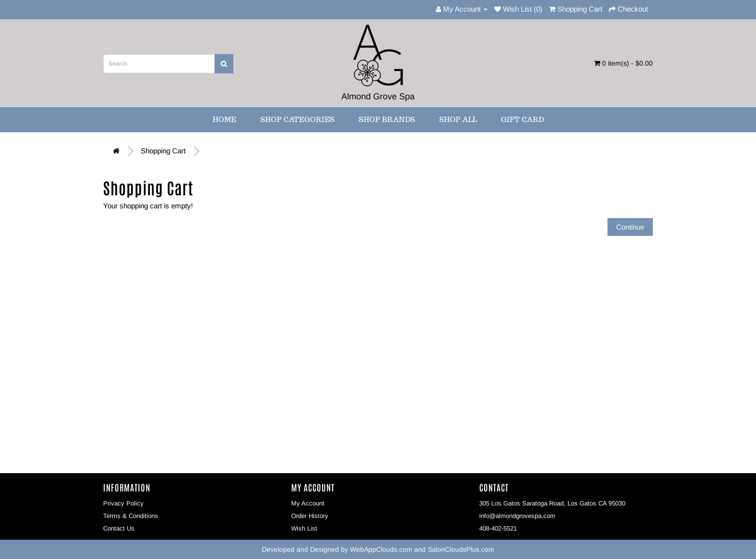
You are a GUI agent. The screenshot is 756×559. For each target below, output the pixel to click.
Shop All (458, 119)
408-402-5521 (498, 528)
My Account (308, 503)
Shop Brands (387, 119)
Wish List (304, 528)
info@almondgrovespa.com (517, 516)
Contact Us (119, 528)
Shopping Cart (163, 151)
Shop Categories (297, 119)
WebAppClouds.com (381, 549)
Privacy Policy (123, 503)
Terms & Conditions (131, 516)
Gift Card (522, 119)
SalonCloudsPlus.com (461, 549)
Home (224, 119)
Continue (630, 227)
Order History (310, 516)
